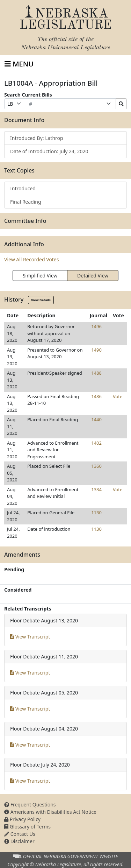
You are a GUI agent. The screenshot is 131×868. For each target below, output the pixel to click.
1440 (96, 419)
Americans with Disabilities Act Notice (50, 812)
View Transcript (30, 637)
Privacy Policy (22, 819)
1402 (96, 443)
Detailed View (93, 276)
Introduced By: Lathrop (37, 138)
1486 (96, 396)
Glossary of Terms (27, 827)
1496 (96, 326)
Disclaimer (19, 841)
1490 (96, 350)
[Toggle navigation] (19, 64)
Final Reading (26, 202)
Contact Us (20, 834)
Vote (118, 396)
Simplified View (40, 276)
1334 (96, 489)
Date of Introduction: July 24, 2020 (49, 151)
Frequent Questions (30, 805)
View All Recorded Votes (31, 259)
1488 (96, 373)
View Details (41, 300)
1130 (96, 513)
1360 (96, 466)
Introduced (23, 188)
